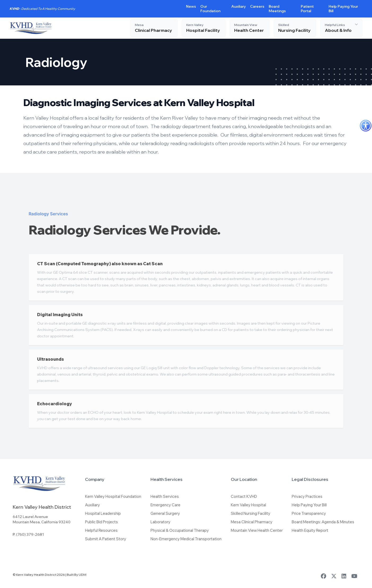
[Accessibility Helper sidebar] (366, 126)
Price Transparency (309, 513)
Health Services (165, 496)
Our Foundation (210, 8)
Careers (257, 6)
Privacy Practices (307, 496)
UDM (83, 575)
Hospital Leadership (103, 513)
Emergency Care (165, 505)
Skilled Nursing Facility (251, 513)
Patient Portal (307, 8)
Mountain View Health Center (257, 530)
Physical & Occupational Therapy (180, 530)
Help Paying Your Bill (309, 505)
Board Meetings (277, 8)
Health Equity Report (310, 530)
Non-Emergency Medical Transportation (186, 539)
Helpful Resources (101, 530)
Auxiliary (239, 6)
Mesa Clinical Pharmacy (252, 522)
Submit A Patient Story (106, 539)
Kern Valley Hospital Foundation (113, 496)
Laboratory (160, 522)
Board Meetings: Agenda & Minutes (323, 522)
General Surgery (165, 513)
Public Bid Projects (101, 522)
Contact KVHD (244, 496)
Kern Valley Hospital (248, 505)
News (191, 6)
